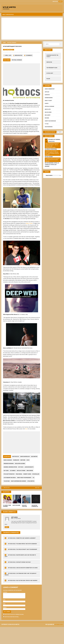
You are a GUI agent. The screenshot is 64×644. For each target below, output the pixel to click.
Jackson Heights (31, 476)
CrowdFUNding (49, 99)
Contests (47, 96)
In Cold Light (50, 74)
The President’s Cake (52, 69)
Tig (21, 490)
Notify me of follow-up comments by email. (15, 630)
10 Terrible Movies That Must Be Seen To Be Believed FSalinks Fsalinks (52, 164)
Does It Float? (48, 102)
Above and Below (26, 466)
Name (5, 615)
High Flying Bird (17, 519)
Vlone (60, 641)
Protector (55, 1)
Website (5, 623)
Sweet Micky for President (11, 490)
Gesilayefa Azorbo (26, 473)
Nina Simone (32, 480)
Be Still (52, 145)
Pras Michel (20, 483)
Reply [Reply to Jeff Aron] (7, 541)
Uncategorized (48, 128)
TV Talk (46, 125)
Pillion (48, 80)
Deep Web (33, 469)
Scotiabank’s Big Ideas (19, 487)
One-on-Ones (48, 114)
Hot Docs (22, 476)
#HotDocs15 (16, 466)
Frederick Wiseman (14, 473)
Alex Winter (7, 469)
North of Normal (55, 143)
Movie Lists (48, 111)
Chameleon (25, 469)
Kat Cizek (6, 480)
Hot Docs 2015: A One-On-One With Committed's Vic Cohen (23, 582)
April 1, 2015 (9, 61)
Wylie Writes (25, 494)
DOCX (5, 473)
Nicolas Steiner (23, 480)
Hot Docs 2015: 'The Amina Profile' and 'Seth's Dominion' (23, 558)
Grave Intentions (52, 153)
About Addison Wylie (8, 15)
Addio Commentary (50, 91)
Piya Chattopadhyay (9, 483)
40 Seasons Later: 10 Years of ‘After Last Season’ (52, 169)
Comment (5, 607)
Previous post (8, 501)
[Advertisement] (32, 29)
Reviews (47, 119)
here (28, 438)
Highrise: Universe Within (11, 476)
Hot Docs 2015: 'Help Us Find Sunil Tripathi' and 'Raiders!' (23, 595)
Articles (47, 93)
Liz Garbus (14, 480)
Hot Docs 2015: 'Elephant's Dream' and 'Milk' (20, 576)
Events (46, 105)
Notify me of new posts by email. (12, 632)
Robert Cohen (29, 232)
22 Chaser (50, 161)
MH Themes (59, 640)
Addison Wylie (19, 61)
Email (5, 619)
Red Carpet (47, 117)
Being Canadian (16, 469)
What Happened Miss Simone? (12, 494)
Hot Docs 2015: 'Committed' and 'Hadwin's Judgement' (22, 552)
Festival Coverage (17, 66)
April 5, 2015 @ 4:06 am (16, 532)
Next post (37, 501)
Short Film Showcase (50, 122)
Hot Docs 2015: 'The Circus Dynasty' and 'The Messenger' (23, 564)
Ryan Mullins (7, 487)
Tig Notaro (27, 490)
